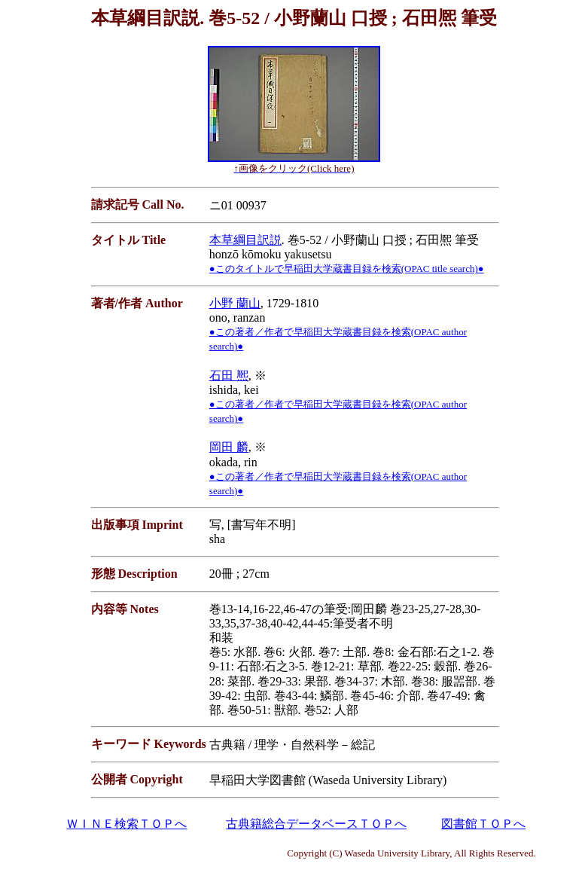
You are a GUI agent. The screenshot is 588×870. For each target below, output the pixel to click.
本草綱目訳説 (245, 240)
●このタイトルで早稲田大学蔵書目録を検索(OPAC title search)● (347, 269)
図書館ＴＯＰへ (483, 824)
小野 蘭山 (235, 303)
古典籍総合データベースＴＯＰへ (316, 824)
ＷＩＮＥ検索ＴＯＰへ (126, 824)
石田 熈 (229, 375)
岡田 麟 (229, 447)
